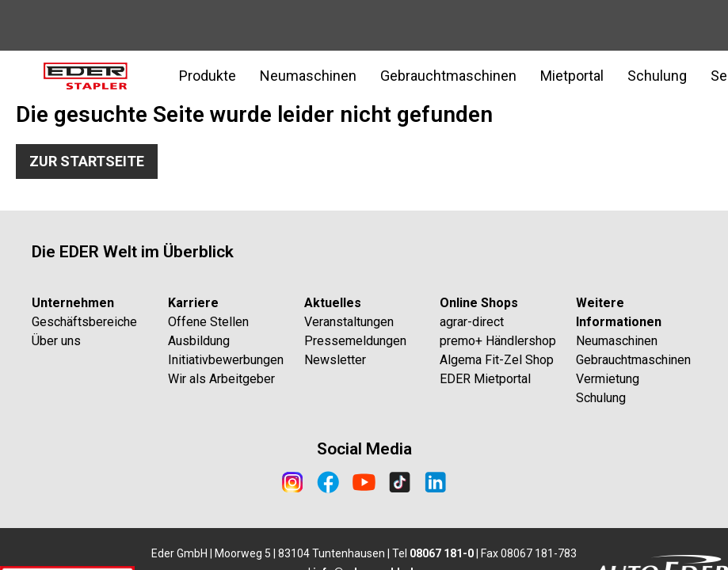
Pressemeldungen (355, 341)
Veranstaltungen (349, 322)
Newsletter (335, 360)
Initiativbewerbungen (226, 360)
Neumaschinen (308, 76)
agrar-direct (472, 322)
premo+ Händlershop (498, 341)
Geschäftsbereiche (84, 322)
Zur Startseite (87, 161)
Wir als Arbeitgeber (221, 379)
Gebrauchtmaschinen (448, 76)
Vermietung (608, 379)
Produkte (208, 76)
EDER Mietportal (485, 379)
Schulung (657, 76)
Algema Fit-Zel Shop (497, 360)
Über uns (56, 341)
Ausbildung (199, 341)
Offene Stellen (208, 322)
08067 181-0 (442, 553)
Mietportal (572, 76)
